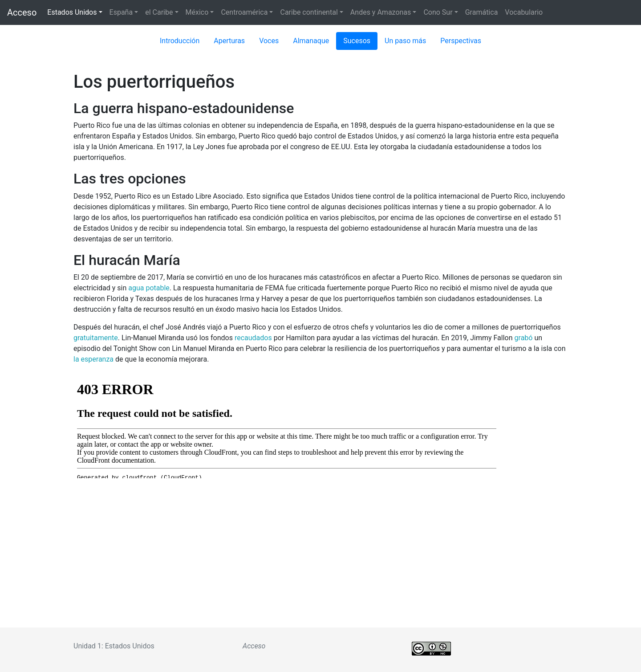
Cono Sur (438, 12)
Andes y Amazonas (381, 12)
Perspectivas (461, 41)
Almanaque (311, 41)
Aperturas (229, 41)
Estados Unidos (72, 12)
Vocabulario (524, 12)
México (197, 12)
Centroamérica (244, 12)
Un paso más (405, 41)
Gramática (482, 12)
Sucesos (357, 41)
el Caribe (159, 12)
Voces (269, 41)
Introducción (180, 41)
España (121, 12)
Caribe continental (309, 12)
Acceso (22, 12)
